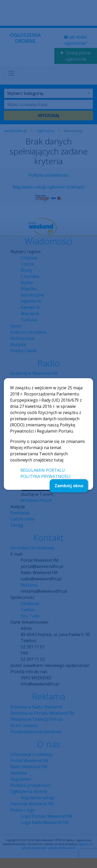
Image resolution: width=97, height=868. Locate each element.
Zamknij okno (69, 486)
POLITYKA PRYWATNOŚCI (46, 476)
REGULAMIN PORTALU (43, 470)
